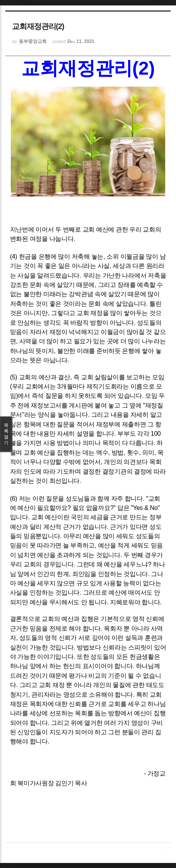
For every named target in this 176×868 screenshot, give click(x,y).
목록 (6, 434)
